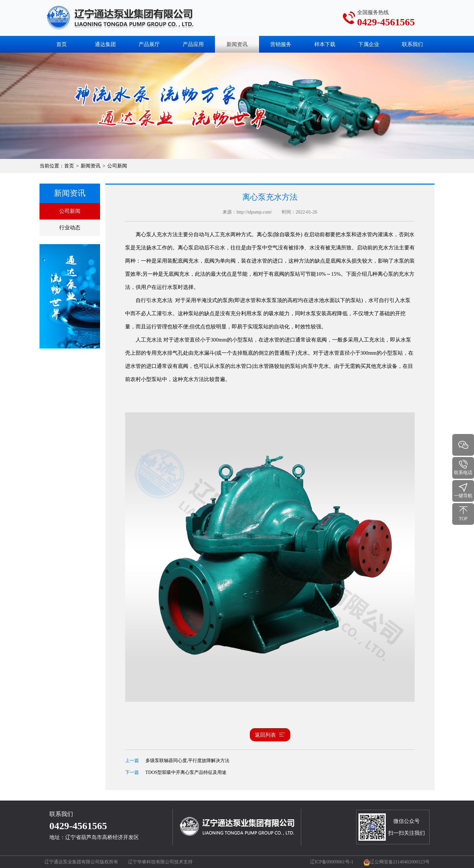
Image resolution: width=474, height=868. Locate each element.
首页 (62, 44)
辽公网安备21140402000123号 (396, 862)
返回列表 (270, 735)
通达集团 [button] (105, 44)
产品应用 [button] (193, 44)
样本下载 (325, 44)
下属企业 (369, 44)
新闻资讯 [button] (237, 44)
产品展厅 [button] (149, 44)
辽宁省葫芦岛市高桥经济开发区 (102, 837)
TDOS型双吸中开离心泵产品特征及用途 (186, 772)
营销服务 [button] (281, 44)
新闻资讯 (91, 166)
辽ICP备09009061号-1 (332, 862)
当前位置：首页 (57, 166)
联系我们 (412, 44)
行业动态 (70, 228)
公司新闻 (70, 211)
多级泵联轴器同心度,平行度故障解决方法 (188, 761)
